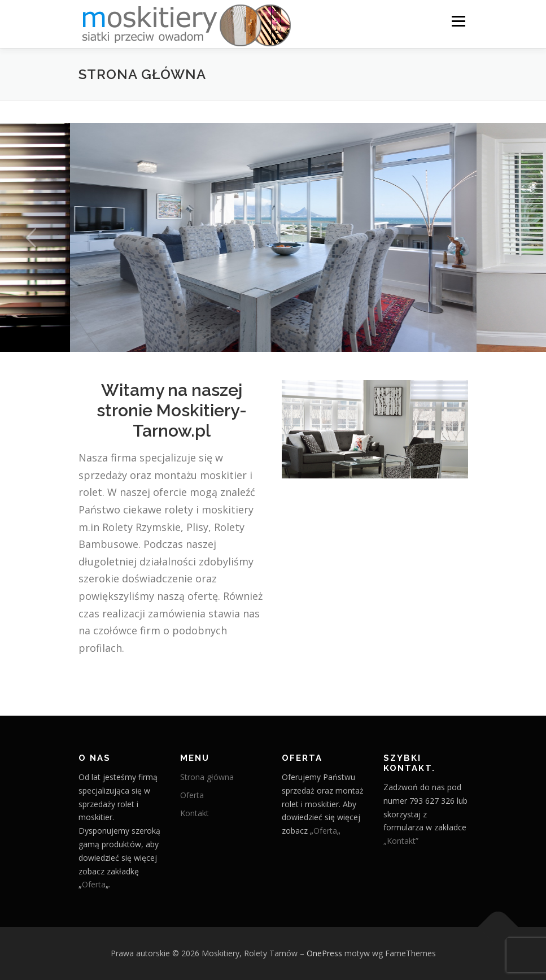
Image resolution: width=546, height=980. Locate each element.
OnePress (324, 953)
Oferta (94, 884)
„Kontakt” (401, 841)
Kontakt (195, 813)
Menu (458, 21)
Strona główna (207, 777)
